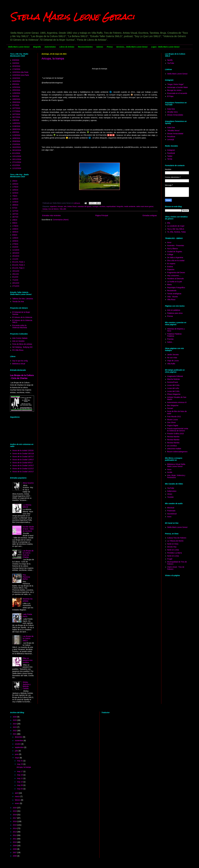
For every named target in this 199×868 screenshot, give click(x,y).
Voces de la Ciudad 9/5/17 (23, 463)
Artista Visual (72, 206)
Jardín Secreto (173, 355)
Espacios (171, 269)
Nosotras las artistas (28, 600)
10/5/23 (15, 190)
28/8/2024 (16, 129)
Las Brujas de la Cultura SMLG (28, 638)
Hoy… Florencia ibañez (26, 577)
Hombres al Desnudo (176, 279)
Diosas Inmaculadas (175, 115)
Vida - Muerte (173, 297)
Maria (169, 284)
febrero (18, 800)
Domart (170, 408)
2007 (15, 852)
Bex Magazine (173, 405)
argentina (53, 206)
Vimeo (170, 494)
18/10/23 (16, 253)
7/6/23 (15, 196)
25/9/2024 (16, 141)
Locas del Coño (173, 385)
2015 (15, 825)
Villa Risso (171, 300)
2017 (15, 818)
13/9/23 (15, 238)
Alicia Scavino (28, 483)
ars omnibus (172, 446)
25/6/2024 (16, 102)
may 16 (20, 775)
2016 (15, 821)
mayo (17, 758)
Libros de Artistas (67, 47)
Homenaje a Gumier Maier (178, 87)
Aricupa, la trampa (53, 59)
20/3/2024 (16, 66)
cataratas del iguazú (84, 206)
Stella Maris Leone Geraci (72, 17)
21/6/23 (15, 202)
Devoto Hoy (172, 547)
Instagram (171, 150)
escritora (102, 206)
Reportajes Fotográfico (176, 288)
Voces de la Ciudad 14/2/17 (23, 472)
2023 (15, 727)
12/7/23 (15, 211)
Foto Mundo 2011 (174, 417)
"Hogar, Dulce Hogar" (176, 84)
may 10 (20, 782)
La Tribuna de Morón (175, 541)
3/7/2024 (16, 105)
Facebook (171, 153)
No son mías (172, 358)
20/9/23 (15, 241)
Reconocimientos (85, 47)
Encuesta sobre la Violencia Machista (20, 326)
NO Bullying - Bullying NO (22, 347)
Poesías (170, 339)
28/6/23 (15, 205)
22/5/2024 (16, 87)
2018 (15, 815)
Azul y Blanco (173, 249)
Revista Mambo (173, 437)
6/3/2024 (16, 60)
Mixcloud (171, 508)
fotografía (120, 206)
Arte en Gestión (18, 341)
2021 (15, 734)
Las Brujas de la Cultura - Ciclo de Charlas (28, 554)
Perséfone (171, 137)
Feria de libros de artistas (22, 344)
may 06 (20, 785)
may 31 (20, 761)
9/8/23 (15, 223)
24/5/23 (15, 184)
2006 (15, 856)
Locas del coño (173, 388)
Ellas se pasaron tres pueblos (28, 660)
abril (17, 793)
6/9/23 (15, 235)
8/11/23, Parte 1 (19, 262)
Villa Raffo (171, 364)
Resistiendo (172, 291)
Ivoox (169, 517)
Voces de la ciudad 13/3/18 (23, 450)
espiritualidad (111, 206)
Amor (169, 242)
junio (17, 754)
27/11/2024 (17, 162)
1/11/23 (15, 259)
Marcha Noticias (174, 379)
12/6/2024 (16, 93)
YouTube (171, 63)
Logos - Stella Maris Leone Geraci (165, 47)
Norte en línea (173, 544)
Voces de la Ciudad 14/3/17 (23, 465)
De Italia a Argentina (175, 257)
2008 (15, 849)
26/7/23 (15, 217)
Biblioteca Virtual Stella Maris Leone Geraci (176, 465)
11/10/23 (16, 250)
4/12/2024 (16, 165)
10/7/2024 (16, 108)
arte (65, 206)
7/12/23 (15, 280)
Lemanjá (171, 139)
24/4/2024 (16, 81)
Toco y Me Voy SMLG (176, 229)
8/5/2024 (16, 84)
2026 (15, 717)
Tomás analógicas (174, 294)
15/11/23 (16, 271)
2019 (15, 811)
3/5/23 (15, 181)
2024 (15, 724)
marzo (18, 796)
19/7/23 (15, 214)
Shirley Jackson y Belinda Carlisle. (27, 685)
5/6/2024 (16, 96)
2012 (15, 835)
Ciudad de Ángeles (175, 252)
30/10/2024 (17, 150)
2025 (15, 720)
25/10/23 (16, 256)
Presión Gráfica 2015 (176, 434)
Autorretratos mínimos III (177, 402)
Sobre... (170, 342)
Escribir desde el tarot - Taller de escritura (28, 529)
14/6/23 (15, 199)
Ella (169, 223)
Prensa (110, 47)
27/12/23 (16, 286)
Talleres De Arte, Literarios (23, 299)
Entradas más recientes (51, 215)
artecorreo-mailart (174, 449)
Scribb (170, 472)
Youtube (170, 497)
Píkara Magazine (174, 394)
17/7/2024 (16, 111)
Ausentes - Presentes (176, 245)
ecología (95, 206)
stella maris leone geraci (145, 206)
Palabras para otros (175, 313)
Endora (170, 267)
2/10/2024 (16, 144)
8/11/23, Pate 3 (18, 268)
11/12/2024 (17, 168)
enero (17, 803)
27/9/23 (15, 244)
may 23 (20, 764)
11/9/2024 (16, 135)
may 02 (20, 789)
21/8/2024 (16, 126)
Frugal (170, 559)
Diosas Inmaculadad (175, 134)
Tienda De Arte (18, 302)
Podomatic (171, 511)
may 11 (20, 778)
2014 (15, 828)
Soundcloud (172, 514)
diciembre (19, 737)
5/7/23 (15, 208)
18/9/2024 (16, 138)
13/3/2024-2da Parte (20, 72)
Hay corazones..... (174, 276)
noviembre (19, 741)
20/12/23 (16, 283)
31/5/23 (15, 193)
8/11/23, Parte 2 (19, 265)
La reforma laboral (27, 506)
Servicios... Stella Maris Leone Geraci (132, 47)
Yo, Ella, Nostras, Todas (177, 232)
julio (17, 751)
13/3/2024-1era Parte (21, 75)
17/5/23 (15, 187)
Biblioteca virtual (19, 364)
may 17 (20, 771)
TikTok (170, 159)
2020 (15, 808)
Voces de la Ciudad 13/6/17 (23, 460)
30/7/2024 (16, 117)
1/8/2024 (16, 120)
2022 (15, 731)
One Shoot (171, 422)
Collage (170, 254)
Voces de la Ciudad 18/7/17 (23, 457)
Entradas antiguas (150, 215)
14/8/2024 (16, 123)
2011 (15, 839)
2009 (15, 846)
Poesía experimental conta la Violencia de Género (178, 430)
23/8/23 (15, 229)
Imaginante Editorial (175, 376)
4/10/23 (15, 247)
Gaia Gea (171, 109)
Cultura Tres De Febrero (177, 538)
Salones (100, 47)
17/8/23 (15, 226)
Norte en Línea (173, 550)
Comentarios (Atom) (61, 220)
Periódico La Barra (175, 553)
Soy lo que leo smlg (20, 361)
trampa (45, 209)
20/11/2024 (17, 159)
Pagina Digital (173, 425)
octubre (18, 744)
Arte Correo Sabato (20, 338)
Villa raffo (63, 209)
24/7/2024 (16, 114)
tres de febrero (54, 209)
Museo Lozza (172, 420)
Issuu (169, 469)
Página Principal (102, 215)
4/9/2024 (16, 132)
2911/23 (16, 274)
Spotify (170, 60)
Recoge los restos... (175, 90)
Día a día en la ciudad (176, 261)
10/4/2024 (16, 78)
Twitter (170, 156)
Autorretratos (50, 47)
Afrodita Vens (172, 112)
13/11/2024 (17, 156)
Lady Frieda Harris (27, 615)
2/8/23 (15, 220)
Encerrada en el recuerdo (177, 93)
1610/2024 (16, 147)
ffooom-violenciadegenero (177, 452)
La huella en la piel (175, 282)
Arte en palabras (174, 310)
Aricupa (60, 206)
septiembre (19, 747)
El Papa (170, 96)
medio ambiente (130, 206)
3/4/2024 (16, 63)
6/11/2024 (16, 153)
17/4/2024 (16, 69)
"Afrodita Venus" (174, 131)
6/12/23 (15, 277)
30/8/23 (15, 232)
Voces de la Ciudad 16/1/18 (23, 454)
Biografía (37, 47)
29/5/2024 (16, 90)
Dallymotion (172, 491)
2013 (15, 832)
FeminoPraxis (173, 382)
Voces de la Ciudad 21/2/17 (23, 469)
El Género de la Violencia (22, 317)
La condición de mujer (176, 226)
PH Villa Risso (18, 350)
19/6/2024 (16, 99)
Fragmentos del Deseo (176, 273)
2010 (15, 842)
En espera (171, 264)
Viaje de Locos (173, 361)
